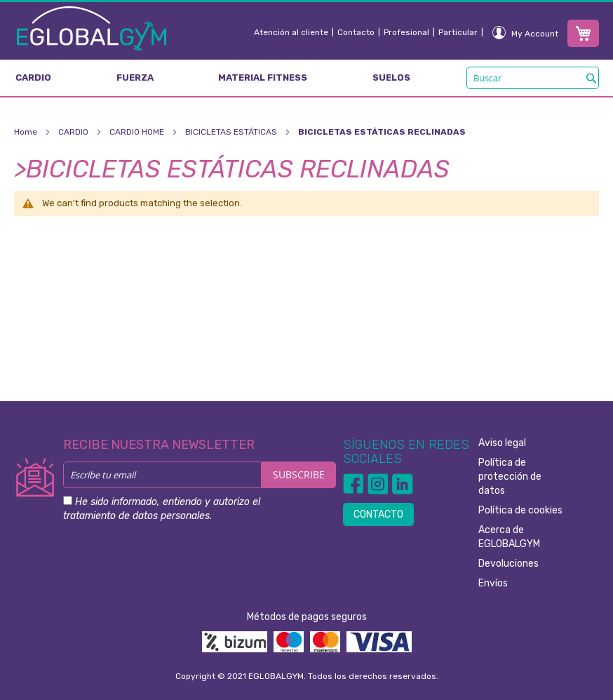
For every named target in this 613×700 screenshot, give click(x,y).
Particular (458, 32)
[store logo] (92, 28)
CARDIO (74, 132)
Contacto (356, 32)
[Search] (591, 78)
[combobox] (533, 78)
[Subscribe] (299, 475)
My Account (535, 34)
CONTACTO (378, 514)
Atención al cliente (291, 32)
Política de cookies (520, 510)
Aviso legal (502, 443)
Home (27, 132)
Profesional (406, 32)
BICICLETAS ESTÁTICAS (232, 132)
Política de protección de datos (510, 477)
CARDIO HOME (138, 132)
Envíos (493, 583)
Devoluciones (508, 564)
